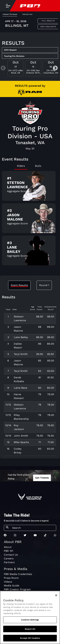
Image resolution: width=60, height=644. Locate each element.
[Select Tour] (30, 56)
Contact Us (11, 555)
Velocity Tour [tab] (27, 14)
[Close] (56, 596)
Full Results (48, 21)
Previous (3, 68)
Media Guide (12, 586)
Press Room (11, 578)
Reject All (30, 630)
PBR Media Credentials (18, 574)
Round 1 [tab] (44, 285)
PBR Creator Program (17, 589)
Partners (9, 562)
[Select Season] (30, 50)
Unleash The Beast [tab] (10, 14)
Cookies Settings (30, 621)
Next (55, 68)
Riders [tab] (21, 166)
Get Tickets (42, 478)
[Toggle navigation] (8, 6)
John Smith (21, 436)
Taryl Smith (21, 354)
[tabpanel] (30, 219)
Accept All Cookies (30, 639)
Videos (8, 582)
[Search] (33, 528)
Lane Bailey (21, 337)
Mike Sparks (21, 442)
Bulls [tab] (38, 166)
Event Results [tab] (19, 285)
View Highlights (48, 27)
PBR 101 (8, 551)
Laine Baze (20, 388)
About (8, 547)
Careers (9, 558)
